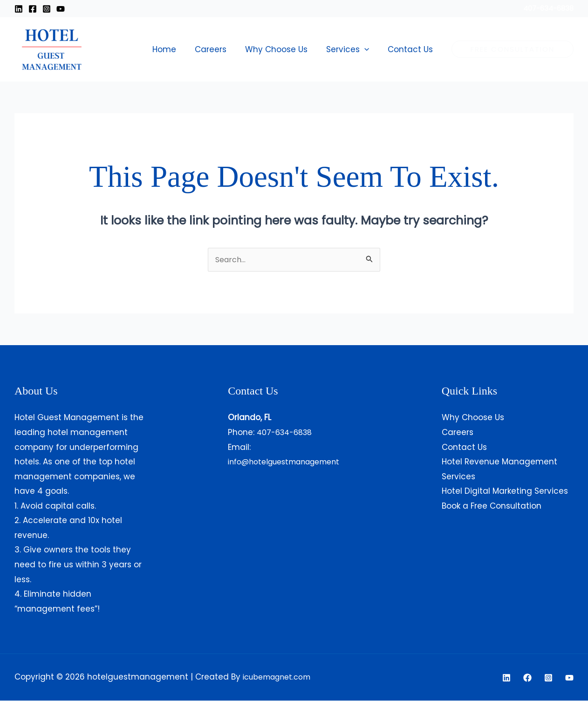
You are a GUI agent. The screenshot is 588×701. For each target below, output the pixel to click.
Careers (220, 49)
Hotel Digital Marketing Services (505, 491)
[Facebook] (33, 9)
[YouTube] (569, 678)
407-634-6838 (287, 433)
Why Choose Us (283, 49)
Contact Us (412, 49)
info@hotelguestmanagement (290, 462)
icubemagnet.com (280, 677)
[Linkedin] (19, 9)
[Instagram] (47, 9)
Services (352, 49)
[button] (369, 49)
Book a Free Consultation (492, 506)
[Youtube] (61, 9)
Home (177, 49)
